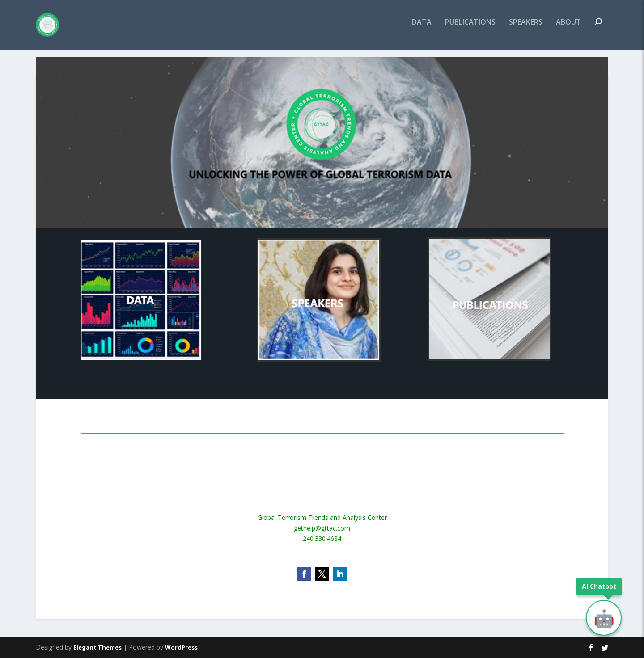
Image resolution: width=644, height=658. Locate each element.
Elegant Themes (97, 648)
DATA (422, 28)
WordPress (181, 648)
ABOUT (568, 28)
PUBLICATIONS (470, 28)
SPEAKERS (526, 28)
